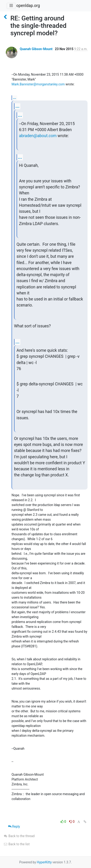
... (15, 98)
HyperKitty (44, 862)
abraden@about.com (38, 136)
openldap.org (28, 6)
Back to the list (17, 844)
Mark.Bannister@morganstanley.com (38, 84)
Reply (14, 826)
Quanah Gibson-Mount (36, 49)
